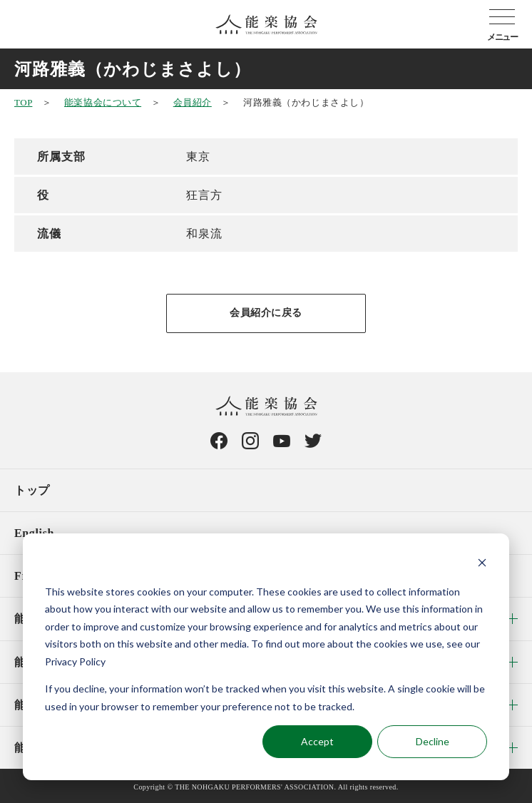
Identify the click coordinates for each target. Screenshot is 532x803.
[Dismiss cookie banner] (482, 564)
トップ (32, 490)
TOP (23, 102)
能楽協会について (103, 102)
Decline (433, 741)
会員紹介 (193, 102)
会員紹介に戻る (266, 313)
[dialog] (266, 657)
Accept (317, 741)
